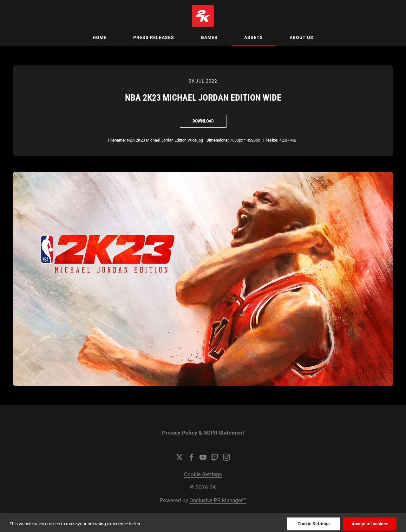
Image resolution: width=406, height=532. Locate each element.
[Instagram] (226, 457)
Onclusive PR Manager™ (218, 500)
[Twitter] (180, 457)
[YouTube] (203, 457)
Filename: (117, 140)
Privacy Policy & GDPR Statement (203, 433)
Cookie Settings (203, 474)
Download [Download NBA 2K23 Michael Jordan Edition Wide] (203, 121)
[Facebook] (191, 457)
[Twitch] (215, 457)
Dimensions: (218, 140)
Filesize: (271, 140)
